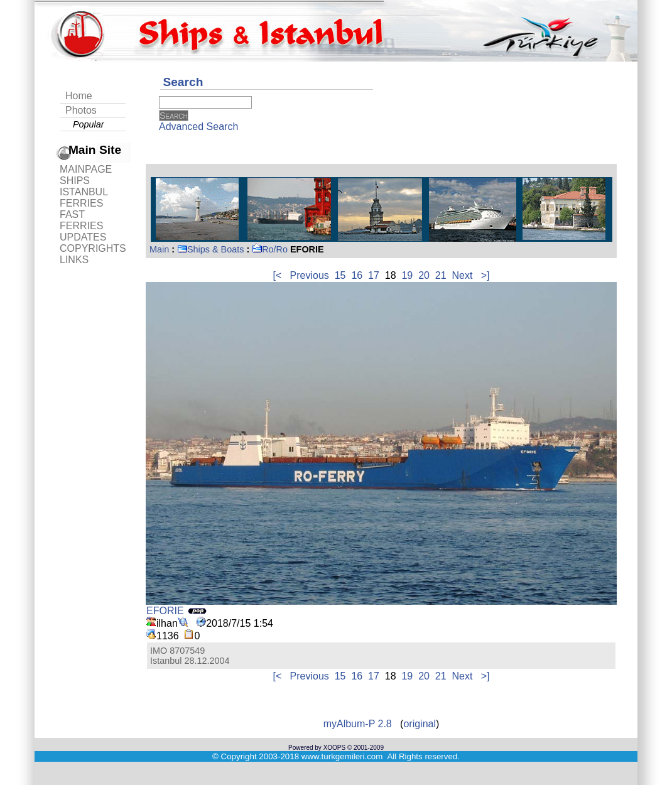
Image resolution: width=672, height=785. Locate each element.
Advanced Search (198, 127)
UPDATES (83, 237)
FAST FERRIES (81, 220)
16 (357, 275)
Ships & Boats (210, 249)
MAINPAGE (86, 169)
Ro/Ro (270, 249)
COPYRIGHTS (93, 248)
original (420, 724)
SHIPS (75, 181)
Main (159, 249)
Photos (81, 110)
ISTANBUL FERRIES (84, 198)
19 (407, 275)
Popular (89, 124)
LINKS (74, 260)
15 (340, 275)
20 (424, 275)
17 (374, 275)
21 (441, 275)
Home (79, 96)
